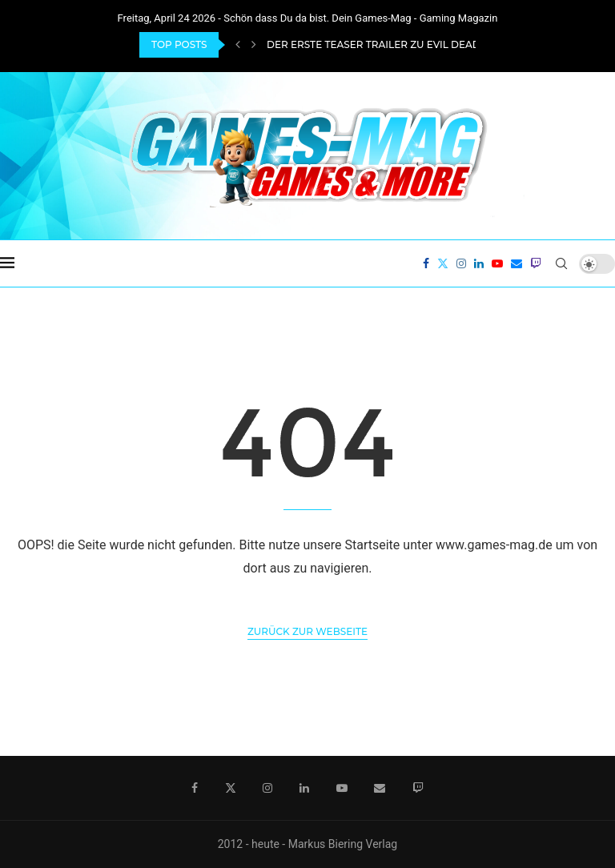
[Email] (517, 263)
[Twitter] (443, 263)
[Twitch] (536, 263)
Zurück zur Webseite (307, 631)
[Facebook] (426, 263)
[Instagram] (461, 263)
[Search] (561, 263)
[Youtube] (497, 263)
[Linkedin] (479, 263)
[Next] (254, 45)
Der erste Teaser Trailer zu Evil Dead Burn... (393, 44)
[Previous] (238, 45)
